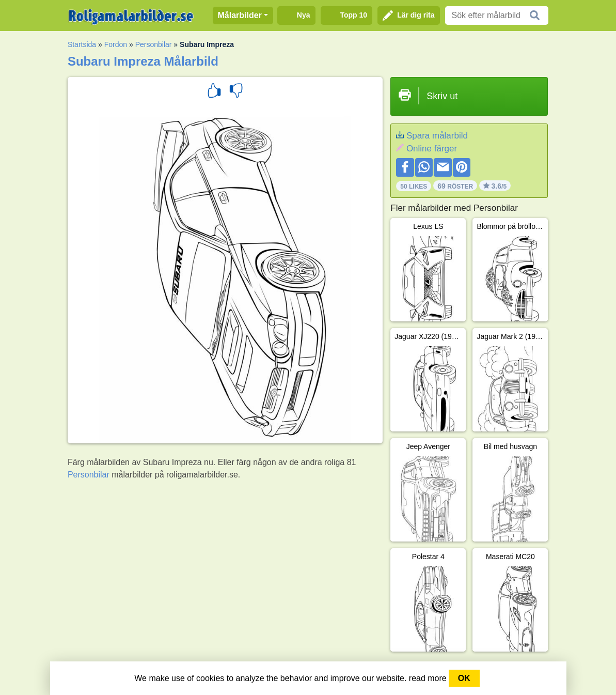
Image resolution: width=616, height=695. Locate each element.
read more (428, 678)
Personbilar (154, 44)
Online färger (432, 149)
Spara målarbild (437, 136)
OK (464, 678)
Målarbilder (240, 15)
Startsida (82, 44)
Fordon (116, 44)
